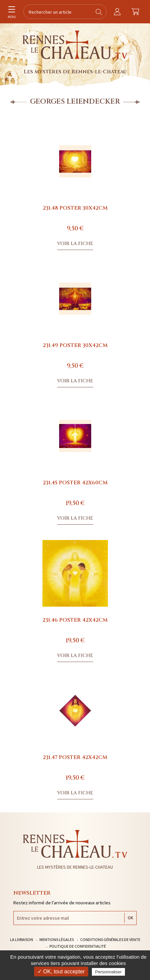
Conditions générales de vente (110, 939)
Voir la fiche (75, 243)
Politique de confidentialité (78, 946)
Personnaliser (109, 972)
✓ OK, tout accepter (61, 971)
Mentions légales (57, 939)
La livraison (22, 939)
